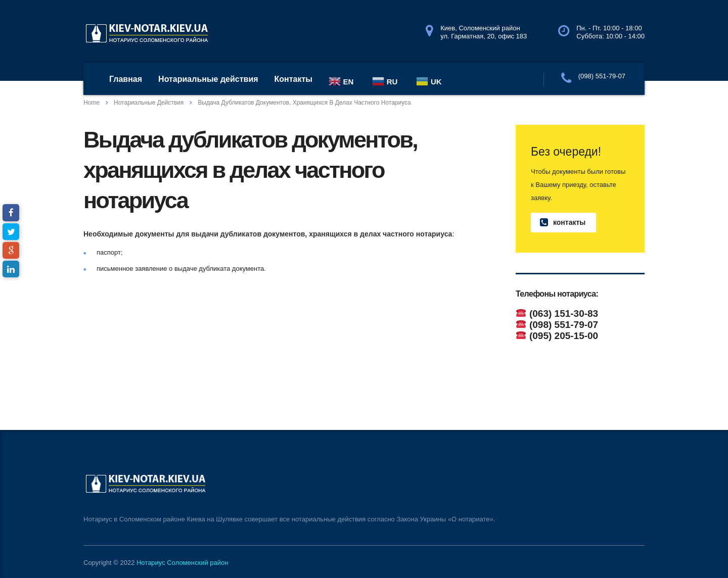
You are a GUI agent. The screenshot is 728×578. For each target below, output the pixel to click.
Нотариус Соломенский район (182, 563)
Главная (126, 79)
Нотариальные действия (208, 79)
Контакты (293, 79)
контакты (563, 223)
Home (92, 103)
